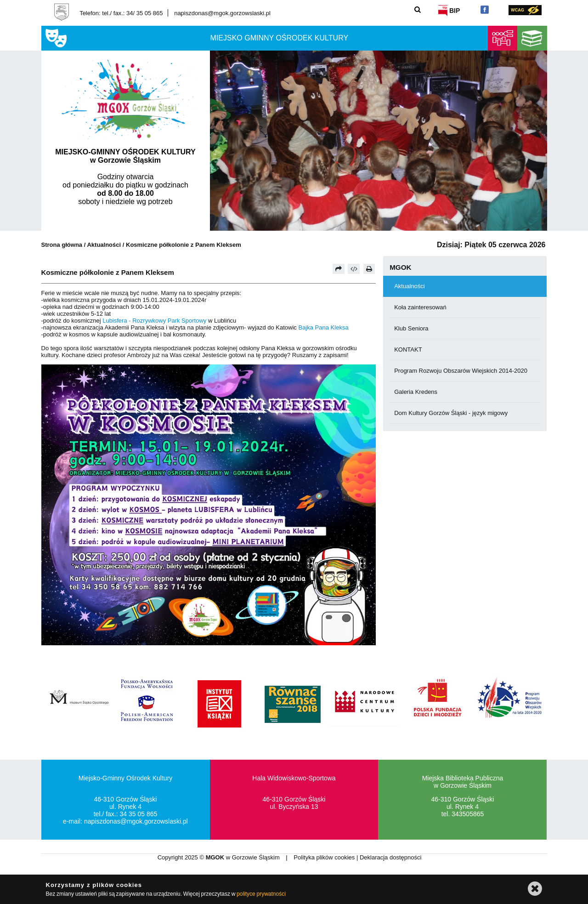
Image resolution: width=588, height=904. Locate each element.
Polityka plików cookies (325, 857)
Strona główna (62, 245)
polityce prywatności (261, 894)
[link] (154, 321)
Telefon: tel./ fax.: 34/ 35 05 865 (121, 13)
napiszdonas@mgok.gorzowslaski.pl (222, 13)
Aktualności (105, 245)
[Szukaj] (418, 9)
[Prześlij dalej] (339, 269)
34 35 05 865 (139, 814)
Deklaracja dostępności (390, 857)
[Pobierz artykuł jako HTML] (354, 269)
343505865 (468, 814)
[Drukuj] (369, 269)
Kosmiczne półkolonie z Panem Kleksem (184, 245)
